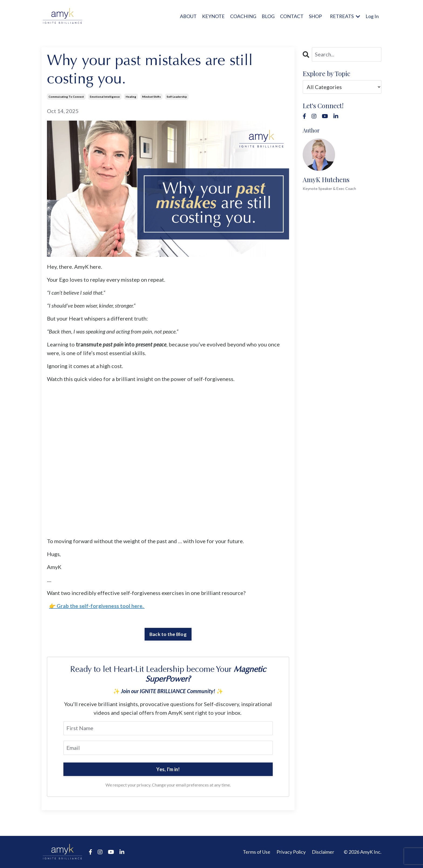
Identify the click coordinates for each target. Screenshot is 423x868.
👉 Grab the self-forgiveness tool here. (97, 605)
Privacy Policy (291, 852)
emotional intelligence (105, 96)
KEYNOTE (213, 16)
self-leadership (177, 96)
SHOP (315, 16)
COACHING (243, 16)
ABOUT (188, 16)
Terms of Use (257, 852)
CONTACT (291, 16)
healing (131, 96)
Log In (372, 16)
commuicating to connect (66, 96)
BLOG (268, 16)
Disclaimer (323, 852)
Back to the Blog (168, 634)
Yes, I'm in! (168, 769)
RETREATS (345, 16)
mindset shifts (151, 96)
